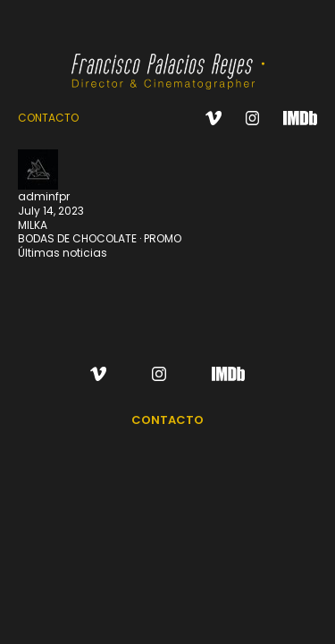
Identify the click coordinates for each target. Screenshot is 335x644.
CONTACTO (48, 118)
